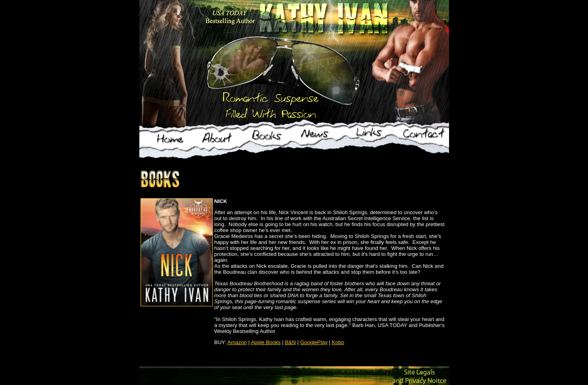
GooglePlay (314, 342)
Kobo (338, 342)
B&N (290, 342)
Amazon (237, 342)
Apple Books (266, 342)
